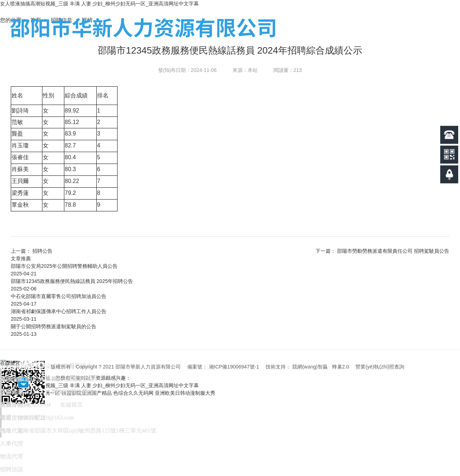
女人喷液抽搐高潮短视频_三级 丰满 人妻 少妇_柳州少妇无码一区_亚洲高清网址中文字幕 (99, 4)
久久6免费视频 (17, 393)
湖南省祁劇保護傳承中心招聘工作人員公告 (59, 311)
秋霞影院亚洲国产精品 (87, 393)
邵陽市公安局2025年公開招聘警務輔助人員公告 (64, 266)
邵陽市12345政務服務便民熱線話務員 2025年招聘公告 (72, 281)
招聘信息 (62, 20)
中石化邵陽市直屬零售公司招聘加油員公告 (59, 296)
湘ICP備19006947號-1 (234, 367)
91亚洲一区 (47, 393)
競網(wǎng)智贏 (310, 367)
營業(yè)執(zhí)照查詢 (380, 367)
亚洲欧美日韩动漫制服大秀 (185, 393)
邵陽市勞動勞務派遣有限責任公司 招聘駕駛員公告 (393, 251)
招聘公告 (42, 251)
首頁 (36, 20)
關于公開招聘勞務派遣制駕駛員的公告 (54, 326)
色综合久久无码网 (133, 393)
